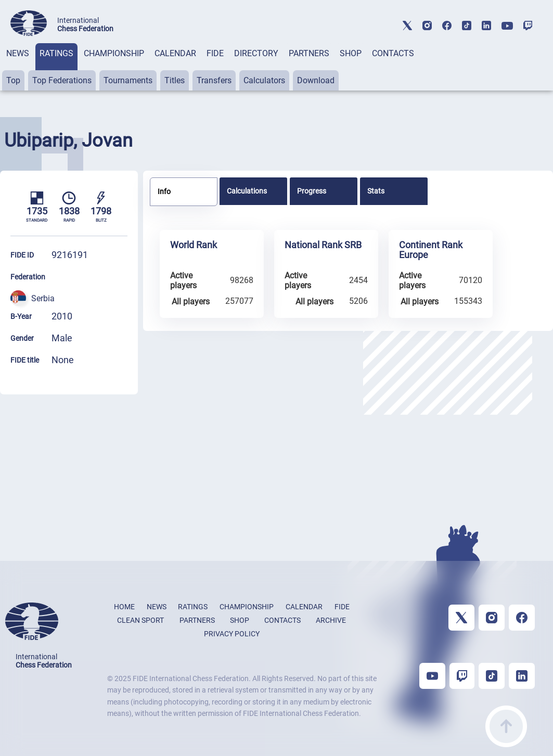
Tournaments (128, 80)
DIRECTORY (256, 53)
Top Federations (62, 80)
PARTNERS (309, 53)
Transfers (214, 80)
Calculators (264, 80)
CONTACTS (393, 53)
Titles (175, 80)
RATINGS (56, 53)
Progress (312, 191)
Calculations (247, 191)
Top (13, 80)
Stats (376, 191)
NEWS (18, 53)
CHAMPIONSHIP (114, 53)
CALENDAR (175, 53)
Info (164, 191)
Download (316, 80)
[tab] (18, 67)
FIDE (215, 53)
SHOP (351, 53)
